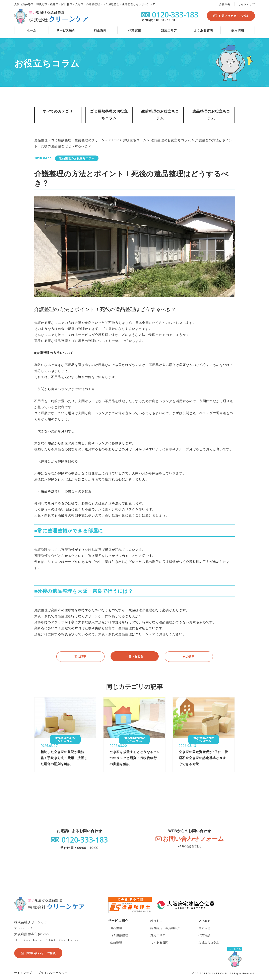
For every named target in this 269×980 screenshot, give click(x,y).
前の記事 (80, 657)
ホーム (31, 30)
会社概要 (225, 4)
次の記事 (189, 657)
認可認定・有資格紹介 (165, 928)
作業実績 (134, 30)
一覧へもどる (134, 656)
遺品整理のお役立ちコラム (211, 115)
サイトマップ (247, 4)
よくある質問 (203, 30)
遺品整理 (116, 928)
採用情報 (238, 30)
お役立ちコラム (209, 942)
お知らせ (204, 928)
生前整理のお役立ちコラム (160, 115)
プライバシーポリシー (53, 973)
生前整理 (116, 942)
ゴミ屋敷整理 (119, 935)
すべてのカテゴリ (58, 111)
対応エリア (169, 30)
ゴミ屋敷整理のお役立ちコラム (109, 115)
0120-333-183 (85, 840)
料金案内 (100, 30)
